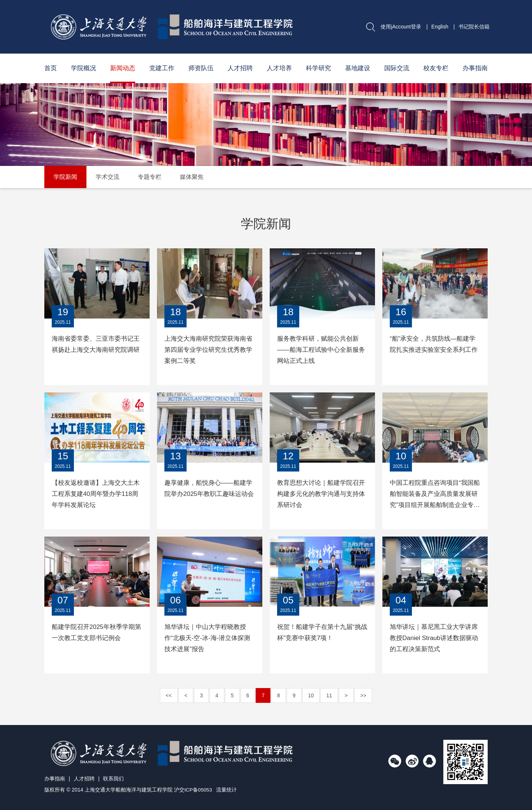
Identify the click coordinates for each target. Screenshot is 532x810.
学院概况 (83, 68)
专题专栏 (150, 177)
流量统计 (227, 790)
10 (311, 695)
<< (169, 695)
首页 (51, 68)
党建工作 (162, 68)
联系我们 (113, 779)
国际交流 (397, 68)
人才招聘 (240, 68)
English (440, 27)
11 (329, 695)
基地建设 (358, 68)
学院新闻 (65, 177)
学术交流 (108, 177)
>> (363, 695)
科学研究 (318, 68)
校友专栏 (436, 68)
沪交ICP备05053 (193, 790)
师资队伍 (201, 68)
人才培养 (279, 68)
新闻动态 (123, 68)
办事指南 (475, 68)
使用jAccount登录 (401, 27)
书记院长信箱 (474, 27)
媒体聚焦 (192, 177)
